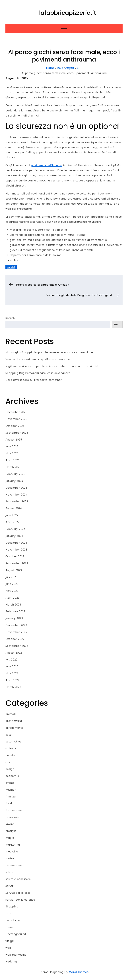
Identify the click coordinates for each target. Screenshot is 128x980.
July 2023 (12, 577)
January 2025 (14, 481)
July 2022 (12, 660)
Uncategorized (16, 934)
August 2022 (14, 653)
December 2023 (16, 543)
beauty (10, 755)
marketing (13, 845)
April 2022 (13, 680)
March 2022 (13, 687)
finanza (11, 796)
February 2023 (15, 611)
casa (8, 762)
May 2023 (12, 591)
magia (10, 838)
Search (10, 318)
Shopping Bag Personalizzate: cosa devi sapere (38, 373)
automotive (13, 741)
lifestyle (11, 831)
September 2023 (17, 563)
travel (9, 927)
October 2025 (15, 426)
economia (12, 776)
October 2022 (15, 639)
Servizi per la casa (18, 893)
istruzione (12, 817)
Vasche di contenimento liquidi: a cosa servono (38, 359)
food (9, 803)
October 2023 (15, 556)
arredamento (15, 728)
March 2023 (13, 605)
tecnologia (13, 920)
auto (9, 735)
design (10, 769)
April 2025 (13, 460)
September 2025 (17, 433)
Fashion (11, 790)
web (8, 948)
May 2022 (12, 673)
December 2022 (16, 625)
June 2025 (12, 446)
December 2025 (16, 412)
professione (14, 865)
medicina (12, 851)
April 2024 (13, 522)
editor (14, 260)
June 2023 (12, 584)
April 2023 (13, 598)
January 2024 (14, 536)
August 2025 (14, 440)
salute (9, 872)
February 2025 (15, 474)
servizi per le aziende (20, 900)
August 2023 (14, 570)
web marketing (16, 955)
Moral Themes (79, 972)
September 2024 (17, 501)
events (10, 783)
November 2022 (16, 632)
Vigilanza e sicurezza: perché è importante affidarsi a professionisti (52, 366)
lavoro (10, 824)
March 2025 (13, 467)
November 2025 (16, 419)
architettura (14, 721)
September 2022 (17, 646)
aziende (11, 748)
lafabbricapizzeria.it (68, 13)
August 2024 (14, 508)
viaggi (10, 941)
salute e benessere (18, 879)
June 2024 (12, 515)
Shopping (12, 906)
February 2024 (15, 529)
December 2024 (16, 488)
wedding (11, 961)
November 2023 (16, 550)
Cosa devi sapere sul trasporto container (34, 380)
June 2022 (12, 666)
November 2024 (16, 495)
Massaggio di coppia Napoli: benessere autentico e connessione (49, 352)
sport (9, 913)
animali (11, 714)
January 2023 (14, 618)
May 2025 (12, 453)
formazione (14, 810)
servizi (11, 267)
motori (10, 858)
